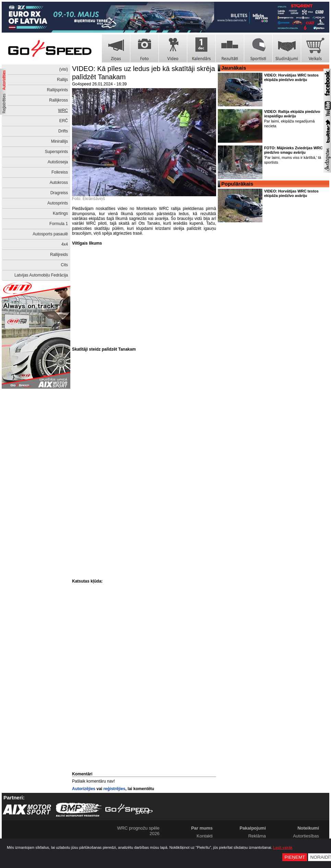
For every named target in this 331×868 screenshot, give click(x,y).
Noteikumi (308, 828)
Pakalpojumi (253, 828)
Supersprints (56, 152)
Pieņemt (295, 857)
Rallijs (62, 80)
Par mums (202, 828)
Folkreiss (60, 172)
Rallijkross (58, 100)
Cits (64, 265)
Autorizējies (84, 789)
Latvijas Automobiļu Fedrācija (41, 275)
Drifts (63, 131)
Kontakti (205, 836)
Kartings (60, 213)
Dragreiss (59, 193)
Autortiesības (306, 836)
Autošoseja (58, 162)
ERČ (64, 121)
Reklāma (257, 836)
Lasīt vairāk (283, 847)
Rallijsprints (57, 90)
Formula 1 (59, 224)
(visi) (64, 69)
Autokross (59, 183)
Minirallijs (60, 141)
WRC (63, 110)
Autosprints (58, 203)
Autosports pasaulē (50, 234)
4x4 (65, 244)
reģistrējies (114, 789)
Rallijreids (59, 255)
